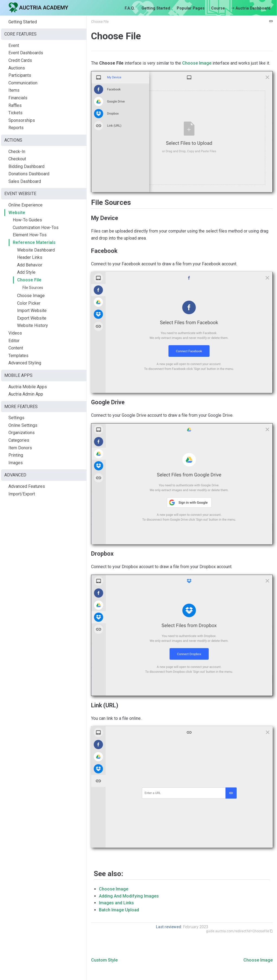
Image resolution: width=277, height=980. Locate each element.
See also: (108, 874)
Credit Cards (20, 60)
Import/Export (22, 494)
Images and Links (116, 903)
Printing (16, 455)
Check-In (17, 152)
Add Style (26, 272)
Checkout (17, 159)
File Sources (33, 288)
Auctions (17, 68)
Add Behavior (30, 265)
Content (16, 348)
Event (14, 45)
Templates (18, 356)
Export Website (32, 318)
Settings (16, 418)
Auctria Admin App (26, 394)
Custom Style (104, 960)
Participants (20, 75)
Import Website (32, 311)
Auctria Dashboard (251, 8)
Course (218, 8)
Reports (16, 128)
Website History (33, 325)
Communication (23, 83)
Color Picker (29, 303)
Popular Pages (191, 8)
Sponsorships (22, 120)
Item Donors (20, 448)
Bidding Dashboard (26, 166)
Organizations (22, 433)
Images (16, 463)
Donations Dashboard (29, 174)
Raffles (15, 105)
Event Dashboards (26, 53)
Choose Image (31, 296)
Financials (18, 98)
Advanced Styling (25, 363)
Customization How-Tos (36, 227)
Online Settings (23, 425)
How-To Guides (27, 220)
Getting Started (156, 8)
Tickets (15, 113)
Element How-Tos (30, 235)
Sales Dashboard (25, 181)
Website (17, 213)
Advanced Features (27, 486)
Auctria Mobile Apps (28, 387)
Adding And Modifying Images (129, 896)
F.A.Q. (130, 8)
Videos (15, 333)
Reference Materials (34, 242)
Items (14, 90)
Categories (19, 440)
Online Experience (25, 205)
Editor (14, 341)
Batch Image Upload (119, 910)
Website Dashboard (36, 250)
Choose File (29, 280)
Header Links (30, 257)
